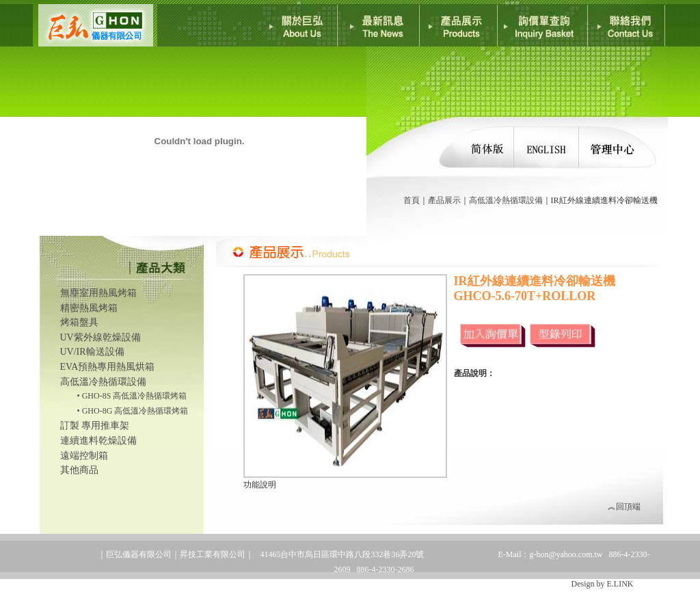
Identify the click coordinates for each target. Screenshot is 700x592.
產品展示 (444, 200)
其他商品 (79, 470)
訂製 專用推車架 (95, 426)
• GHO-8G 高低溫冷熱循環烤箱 (133, 411)
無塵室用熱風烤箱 (98, 293)
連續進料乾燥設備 (98, 441)
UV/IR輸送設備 (92, 352)
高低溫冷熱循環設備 (506, 200)
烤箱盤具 (79, 322)
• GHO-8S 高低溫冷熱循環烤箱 (132, 396)
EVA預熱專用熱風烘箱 (108, 367)
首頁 (412, 200)
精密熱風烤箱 (89, 308)
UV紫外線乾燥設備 (100, 337)
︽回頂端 (624, 507)
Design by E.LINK (603, 584)
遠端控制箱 (84, 456)
